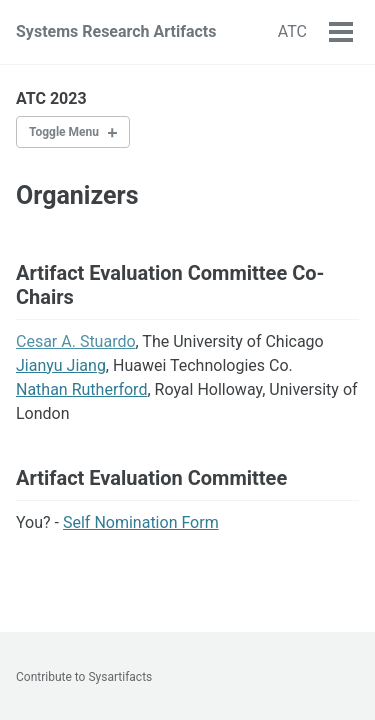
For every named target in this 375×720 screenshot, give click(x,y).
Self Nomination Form (141, 522)
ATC (292, 31)
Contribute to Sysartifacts (84, 677)
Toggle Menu (64, 132)
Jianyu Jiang (61, 365)
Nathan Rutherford (81, 389)
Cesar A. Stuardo (76, 341)
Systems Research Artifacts (116, 31)
